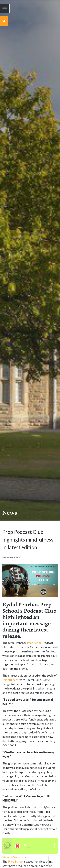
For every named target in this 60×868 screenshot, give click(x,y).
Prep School (35, 643)
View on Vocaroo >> (15, 857)
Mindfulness (10, 680)
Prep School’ (16, 861)
